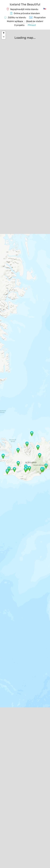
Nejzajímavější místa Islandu (24, 9)
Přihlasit (32, 25)
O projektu (19, 25)
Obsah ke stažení (35, 21)
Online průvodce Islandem (27, 13)
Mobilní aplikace (15, 21)
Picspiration (40, 18)
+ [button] (4, 33)
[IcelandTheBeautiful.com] (25, 5)
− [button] (4, 37)
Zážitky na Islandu (17, 18)
